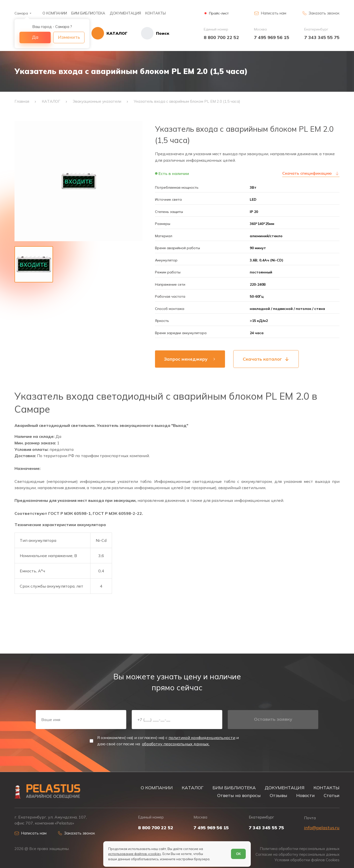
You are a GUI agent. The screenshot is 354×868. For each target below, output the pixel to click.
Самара (21, 13)
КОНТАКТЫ (155, 13)
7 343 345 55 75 (322, 37)
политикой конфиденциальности (202, 738)
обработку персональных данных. (176, 744)
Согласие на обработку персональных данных (297, 855)
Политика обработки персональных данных (300, 849)
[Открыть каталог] (109, 33)
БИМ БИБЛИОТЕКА (88, 13)
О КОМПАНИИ (55, 13)
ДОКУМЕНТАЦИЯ (125, 13)
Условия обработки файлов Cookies (307, 860)
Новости (305, 795)
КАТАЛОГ (193, 788)
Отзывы (278, 795)
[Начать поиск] (148, 33)
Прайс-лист (219, 13)
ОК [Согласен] (238, 854)
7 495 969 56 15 (272, 37)
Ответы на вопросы (239, 795)
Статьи (332, 795)
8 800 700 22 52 (221, 37)
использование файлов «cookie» (135, 854)
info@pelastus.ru (322, 828)
